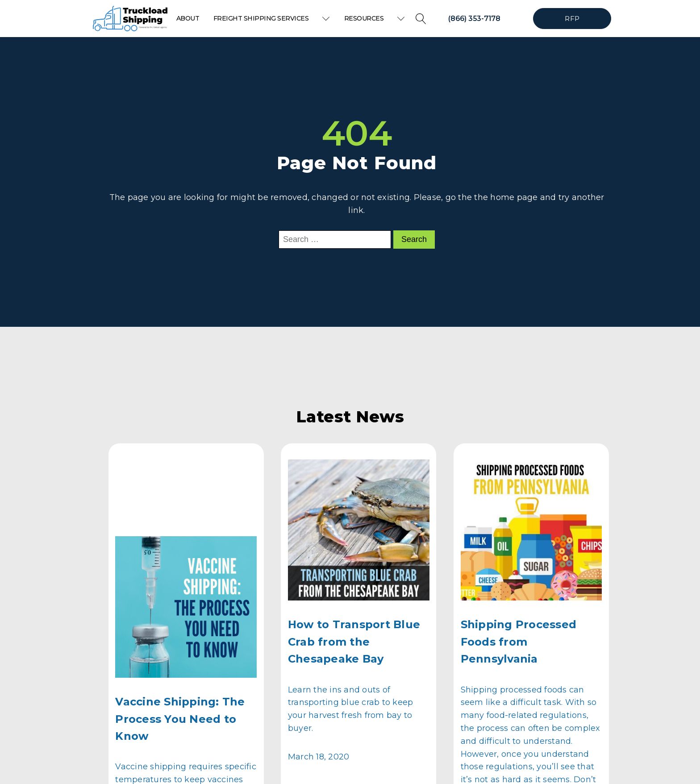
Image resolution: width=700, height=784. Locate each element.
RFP (572, 19)
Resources (375, 18)
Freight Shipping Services (272, 18)
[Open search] (421, 19)
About (188, 18)
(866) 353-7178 (474, 19)
